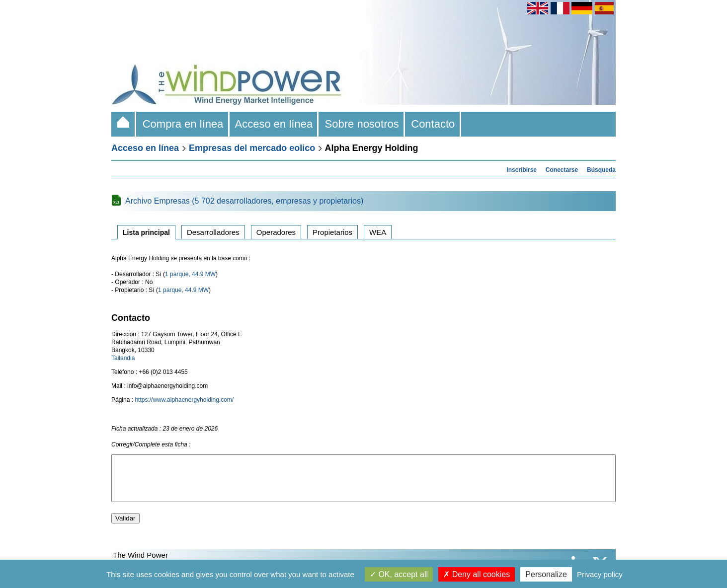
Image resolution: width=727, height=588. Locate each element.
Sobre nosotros (362, 124)
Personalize (546, 574)
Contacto (433, 124)
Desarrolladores (213, 232)
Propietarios (332, 232)
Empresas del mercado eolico (252, 148)
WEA (378, 232)
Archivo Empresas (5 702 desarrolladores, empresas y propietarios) (244, 201)
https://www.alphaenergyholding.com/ (184, 400)
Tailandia (123, 358)
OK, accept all (399, 574)
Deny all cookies (477, 574)
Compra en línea (183, 124)
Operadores (276, 232)
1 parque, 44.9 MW (190, 274)
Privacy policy (600, 574)
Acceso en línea (274, 124)
